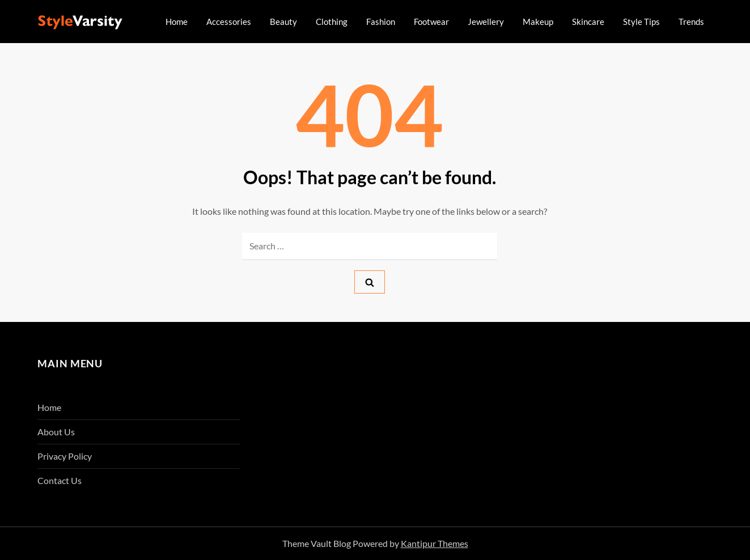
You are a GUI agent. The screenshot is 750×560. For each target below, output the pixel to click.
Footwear (431, 22)
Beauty (283, 22)
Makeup (538, 22)
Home (177, 22)
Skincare (588, 22)
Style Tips (641, 22)
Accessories (229, 22)
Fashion (381, 22)
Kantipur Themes (435, 543)
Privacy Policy (65, 456)
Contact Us (60, 480)
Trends (691, 22)
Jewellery (486, 22)
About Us (56, 432)
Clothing (332, 22)
